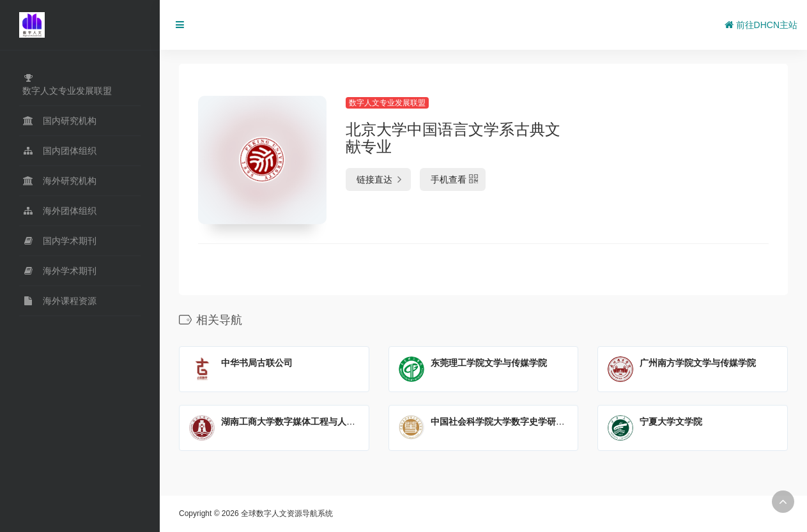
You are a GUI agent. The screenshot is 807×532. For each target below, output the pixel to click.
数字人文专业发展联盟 (387, 103)
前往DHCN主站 (761, 25)
